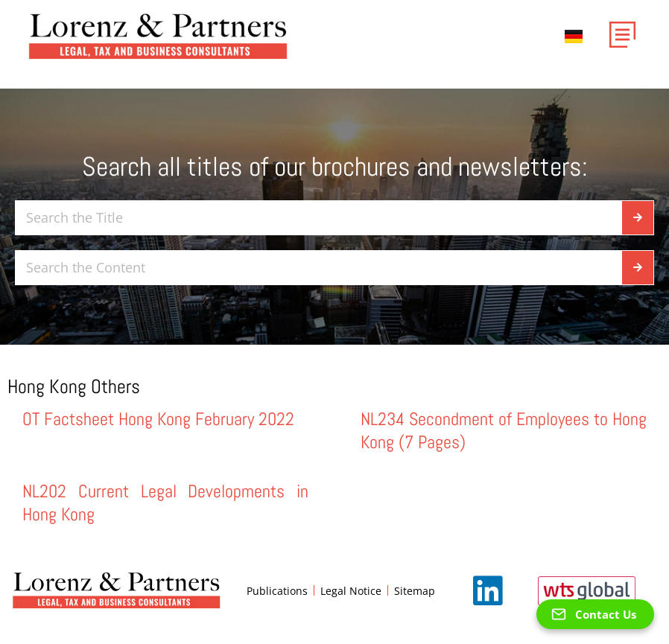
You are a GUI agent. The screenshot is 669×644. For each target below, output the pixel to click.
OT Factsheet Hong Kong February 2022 (158, 419)
